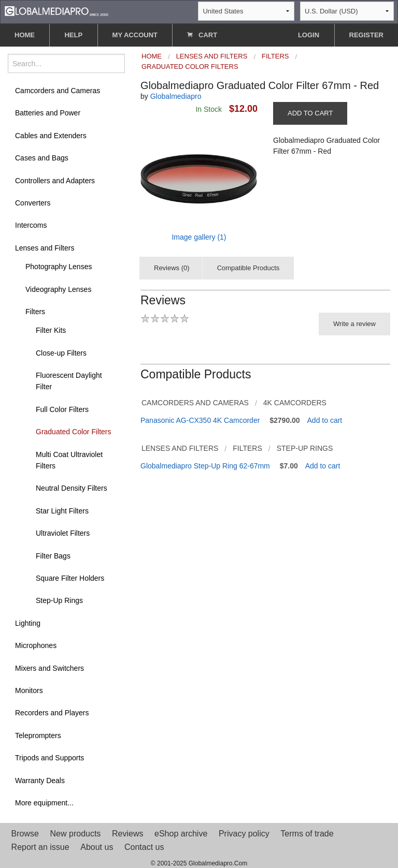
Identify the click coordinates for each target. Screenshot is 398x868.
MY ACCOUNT (135, 35)
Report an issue (40, 847)
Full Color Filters (62, 409)
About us (97, 847)
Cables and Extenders (51, 136)
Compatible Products (248, 268)
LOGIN (309, 35)
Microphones (36, 645)
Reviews (127, 834)
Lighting (28, 623)
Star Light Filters (62, 511)
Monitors (29, 690)
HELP (73, 35)
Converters (33, 203)
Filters (35, 312)
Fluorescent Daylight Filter (69, 381)
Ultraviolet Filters (63, 533)
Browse (25, 834)
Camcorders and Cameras (58, 91)
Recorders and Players (52, 713)
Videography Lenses (58, 289)
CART (202, 35)
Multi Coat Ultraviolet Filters (69, 460)
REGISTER (366, 35)
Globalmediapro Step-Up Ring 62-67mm (205, 466)
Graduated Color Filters (74, 432)
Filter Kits (51, 330)
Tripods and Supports (49, 758)
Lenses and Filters (45, 248)
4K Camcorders (295, 403)
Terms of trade (307, 834)
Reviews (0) (172, 268)
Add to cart (325, 420)
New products (76, 834)
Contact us (144, 847)
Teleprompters (38, 735)
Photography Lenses (59, 267)
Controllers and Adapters (55, 181)
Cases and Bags (42, 158)
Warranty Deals (40, 781)
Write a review (354, 324)
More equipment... (44, 803)
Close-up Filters (61, 353)
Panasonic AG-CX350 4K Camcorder (200, 420)
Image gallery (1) (199, 237)
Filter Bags (53, 556)
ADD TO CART (310, 113)
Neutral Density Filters (72, 488)
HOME (25, 35)
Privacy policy (244, 834)
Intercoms (31, 225)
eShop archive (181, 834)
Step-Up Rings (59, 600)
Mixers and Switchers (49, 668)
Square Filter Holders (70, 578)
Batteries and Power (48, 113)
